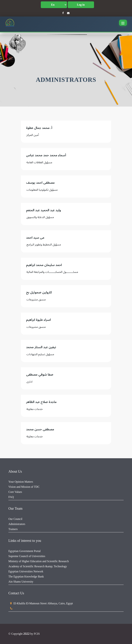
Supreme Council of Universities (27, 556)
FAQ (11, 497)
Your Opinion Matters (21, 482)
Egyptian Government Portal (25, 551)
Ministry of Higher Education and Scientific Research (39, 561)
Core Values (15, 492)
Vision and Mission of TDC (24, 487)
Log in (81, 5)
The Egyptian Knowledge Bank (26, 577)
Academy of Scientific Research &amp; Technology (38, 566)
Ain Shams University (21, 582)
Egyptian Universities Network (26, 571)
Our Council (15, 519)
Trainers (13, 529)
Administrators (17, 524)
